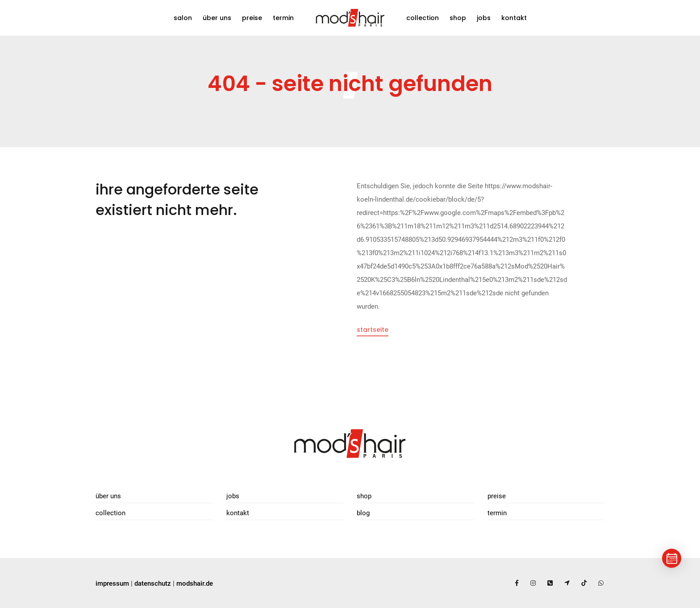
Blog (363, 513)
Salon (183, 18)
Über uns (217, 18)
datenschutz (153, 583)
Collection (423, 18)
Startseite (373, 330)
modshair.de (195, 583)
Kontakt (514, 18)
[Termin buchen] (672, 558)
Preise (252, 18)
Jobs (484, 18)
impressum (112, 583)
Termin (283, 18)
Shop (458, 18)
